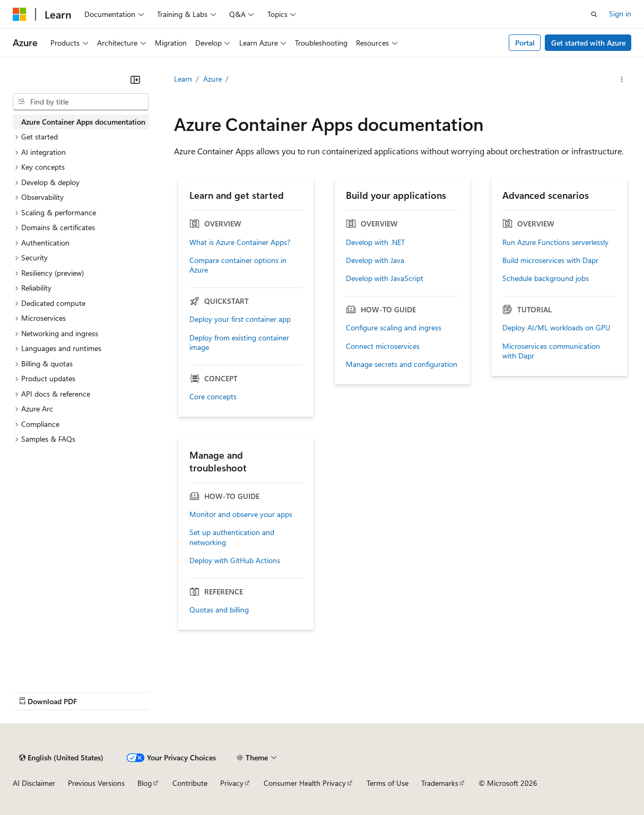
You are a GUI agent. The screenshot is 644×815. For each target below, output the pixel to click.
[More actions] (622, 80)
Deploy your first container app (240, 319)
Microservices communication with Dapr (551, 351)
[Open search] (594, 14)
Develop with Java (375, 260)
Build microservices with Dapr (550, 260)
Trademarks (440, 783)
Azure (212, 79)
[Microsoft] (20, 14)
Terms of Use (388, 783)
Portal (525, 43)
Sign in (620, 14)
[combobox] (81, 102)
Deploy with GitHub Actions (235, 560)
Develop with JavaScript (385, 278)
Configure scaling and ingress (394, 328)
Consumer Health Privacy (305, 783)
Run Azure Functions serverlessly (555, 242)
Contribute (190, 783)
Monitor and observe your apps (241, 514)
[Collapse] (135, 80)
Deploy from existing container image (239, 343)
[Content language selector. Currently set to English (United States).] (61, 758)
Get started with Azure (588, 43)
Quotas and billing (219, 610)
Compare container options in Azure (238, 265)
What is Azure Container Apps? (240, 242)
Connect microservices (383, 346)
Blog (145, 783)
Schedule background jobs (546, 278)
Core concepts (213, 397)
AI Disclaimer (34, 783)
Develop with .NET (375, 242)
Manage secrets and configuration (402, 364)
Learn (183, 79)
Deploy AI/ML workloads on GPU (556, 328)
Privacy (232, 783)
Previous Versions (96, 783)
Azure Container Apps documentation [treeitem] (83, 122)
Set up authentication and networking (232, 537)
